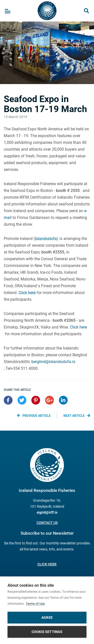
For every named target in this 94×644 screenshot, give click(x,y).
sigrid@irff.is (47, 512)
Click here (27, 293)
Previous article (37, 416)
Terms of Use (35, 604)
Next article (74, 416)
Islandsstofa (46, 239)
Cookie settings (47, 632)
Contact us (47, 523)
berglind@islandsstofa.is (53, 362)
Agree (47, 617)
